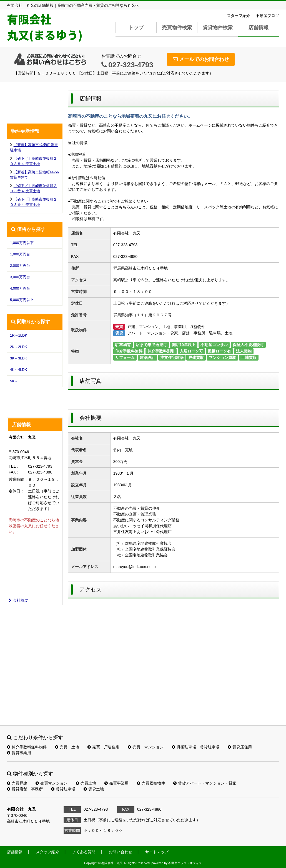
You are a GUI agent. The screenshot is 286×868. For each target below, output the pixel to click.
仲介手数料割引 (161, 351)
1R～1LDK (19, 335)
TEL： (14, 466)
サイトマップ (157, 852)
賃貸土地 (94, 789)
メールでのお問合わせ (201, 59)
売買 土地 (67, 747)
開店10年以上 (184, 345)
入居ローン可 (191, 351)
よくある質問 (84, 852)
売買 (119, 327)
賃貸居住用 (240, 747)
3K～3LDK (18, 358)
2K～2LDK (18, 347)
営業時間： (18, 479)
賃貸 (119, 333)
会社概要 (18, 600)
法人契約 (244, 351)
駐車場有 (123, 345)
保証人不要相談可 (248, 345)
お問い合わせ (121, 852)
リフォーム (125, 357)
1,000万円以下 (22, 243)
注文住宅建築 (172, 357)
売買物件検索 (177, 28)
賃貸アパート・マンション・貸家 (205, 783)
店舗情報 (259, 28)
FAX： (14, 472)
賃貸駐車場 (63, 789)
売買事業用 (116, 783)
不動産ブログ (267, 16)
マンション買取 (222, 357)
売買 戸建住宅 (103, 747)
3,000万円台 (20, 277)
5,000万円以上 (22, 300)
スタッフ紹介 (239, 16)
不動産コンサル (214, 345)
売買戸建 (17, 783)
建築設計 (147, 357)
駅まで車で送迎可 (151, 345)
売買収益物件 (151, 783)
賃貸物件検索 (218, 28)
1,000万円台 (20, 254)
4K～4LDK (18, 370)
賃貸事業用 (19, 753)
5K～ (14, 381)
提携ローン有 (219, 351)
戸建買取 (196, 357)
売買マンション (52, 783)
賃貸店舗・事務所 (25, 789)
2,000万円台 (20, 266)
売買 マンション (146, 747)
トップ (136, 28)
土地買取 (249, 357)
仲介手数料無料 (129, 351)
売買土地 (86, 783)
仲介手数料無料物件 (27, 747)
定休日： (16, 491)
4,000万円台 (20, 288)
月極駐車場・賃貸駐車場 (196, 747)
